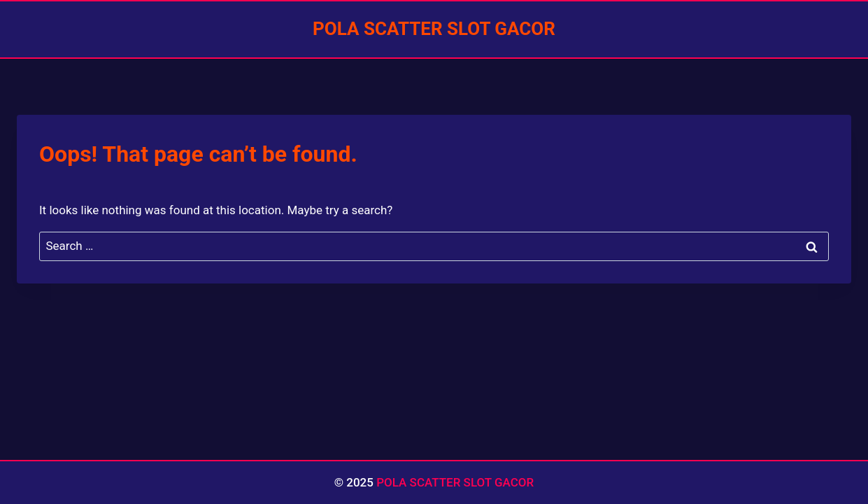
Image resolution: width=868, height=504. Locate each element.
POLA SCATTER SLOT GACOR (455, 482)
